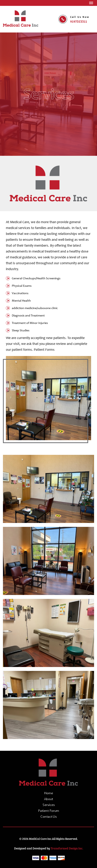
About (48, 799)
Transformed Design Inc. (67, 848)
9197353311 (79, 22)
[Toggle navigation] (91, 3)
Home (48, 793)
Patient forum (49, 811)
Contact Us (48, 817)
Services (49, 805)
